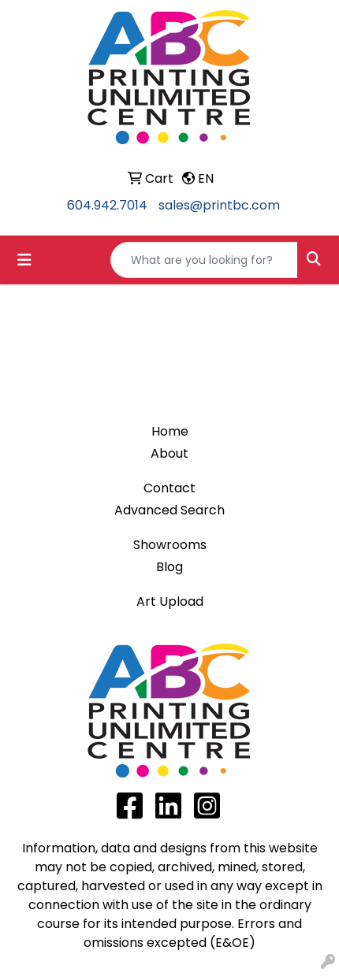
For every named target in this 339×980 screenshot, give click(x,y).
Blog (169, 567)
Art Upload (170, 601)
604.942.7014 (107, 205)
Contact (169, 488)
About (169, 453)
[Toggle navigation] (24, 260)
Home (170, 431)
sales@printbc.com (219, 205)
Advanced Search (169, 510)
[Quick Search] (204, 260)
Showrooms (170, 545)
